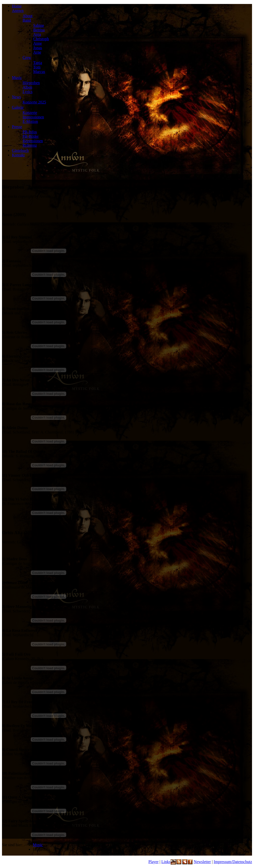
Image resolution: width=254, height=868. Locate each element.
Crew (27, 57)
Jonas (38, 48)
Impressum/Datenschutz (233, 862)
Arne (37, 52)
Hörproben (31, 83)
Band (27, 20)
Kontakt (18, 155)
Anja (37, 34)
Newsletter (202, 862)
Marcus (39, 72)
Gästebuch (20, 150)
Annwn (18, 11)
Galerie (18, 107)
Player (153, 862)
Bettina (39, 30)
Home (17, 6)
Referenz (30, 145)
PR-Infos (30, 132)
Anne (38, 43)
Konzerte (30, 113)
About (28, 16)
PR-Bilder (31, 136)
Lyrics (28, 92)
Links (166, 862)
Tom (37, 67)
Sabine (39, 25)
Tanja (38, 63)
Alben (27, 87)
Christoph (41, 39)
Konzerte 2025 (34, 102)
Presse (17, 127)
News (16, 97)
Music (17, 78)
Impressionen (33, 117)
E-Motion (30, 121)
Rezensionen (33, 141)
